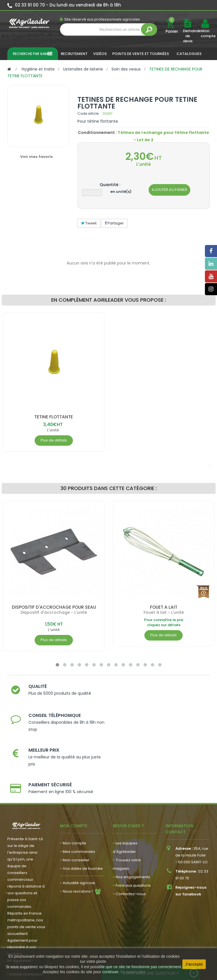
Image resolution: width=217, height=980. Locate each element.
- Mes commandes (78, 794)
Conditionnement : (97, 133)
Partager (114, 223)
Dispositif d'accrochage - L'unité (54, 612)
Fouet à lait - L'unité (163, 612)
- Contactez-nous (129, 836)
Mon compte (205, 34)
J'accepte (194, 964)
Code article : (89, 113)
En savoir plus (133, 972)
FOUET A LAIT (163, 607)
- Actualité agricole (78, 825)
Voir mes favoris (37, 157)
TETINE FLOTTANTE (54, 417)
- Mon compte (73, 785)
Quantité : (110, 185)
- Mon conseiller (75, 802)
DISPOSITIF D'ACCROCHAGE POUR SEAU (54, 607)
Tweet (89, 223)
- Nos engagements (131, 819)
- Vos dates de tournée (81, 811)
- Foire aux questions (132, 828)
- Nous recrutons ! (76, 834)
